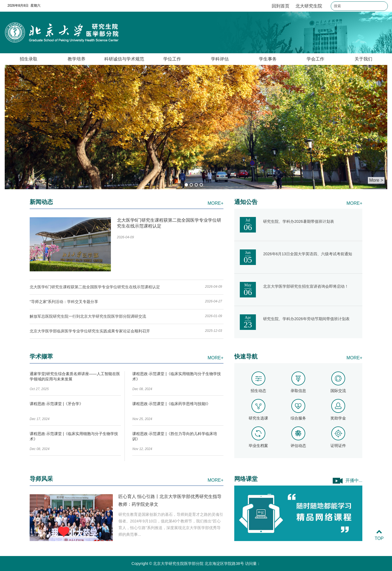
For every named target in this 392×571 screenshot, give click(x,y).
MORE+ (216, 203)
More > (376, 180)
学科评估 (220, 59)
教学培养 (77, 59)
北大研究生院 (309, 6)
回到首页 (281, 6)
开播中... (354, 480)
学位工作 (172, 59)
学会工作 (315, 59)
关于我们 (363, 59)
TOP (379, 535)
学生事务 (268, 59)
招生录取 (29, 59)
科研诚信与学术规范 (124, 59)
